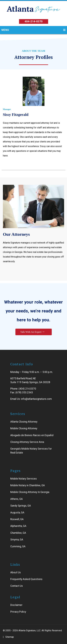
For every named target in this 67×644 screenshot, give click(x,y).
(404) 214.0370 (27, 389)
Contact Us (17, 586)
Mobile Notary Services (24, 479)
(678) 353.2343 (24, 393)
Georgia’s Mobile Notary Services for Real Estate (31, 451)
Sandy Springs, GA (21, 506)
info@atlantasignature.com (36, 399)
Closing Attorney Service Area (27, 442)
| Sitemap (8, 637)
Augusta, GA (17, 513)
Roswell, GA (17, 519)
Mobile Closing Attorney (24, 428)
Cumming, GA (18, 546)
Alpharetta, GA (18, 526)
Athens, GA (16, 499)
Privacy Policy (18, 612)
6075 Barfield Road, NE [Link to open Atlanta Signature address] (23, 378)
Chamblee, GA (18, 533)
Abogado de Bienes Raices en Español (32, 435)
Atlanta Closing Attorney (24, 422)
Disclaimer (16, 605)
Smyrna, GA (17, 540)
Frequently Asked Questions (26, 579)
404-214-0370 (34, 21)
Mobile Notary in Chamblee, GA (28, 485)
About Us (16, 572)
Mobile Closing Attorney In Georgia (30, 492)
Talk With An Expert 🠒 (32, 332)
